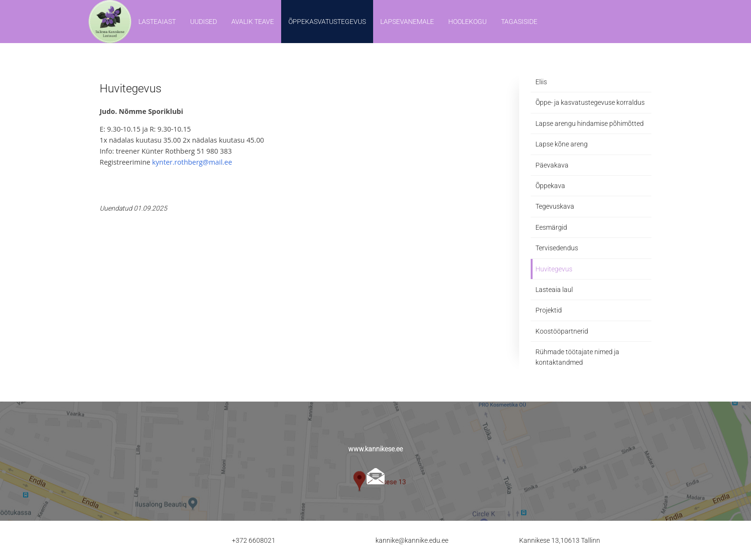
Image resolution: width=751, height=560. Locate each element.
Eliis (541, 82)
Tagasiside (519, 22)
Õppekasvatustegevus (327, 22)
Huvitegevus (554, 269)
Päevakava (552, 165)
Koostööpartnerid (562, 331)
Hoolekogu (467, 22)
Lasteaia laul (554, 290)
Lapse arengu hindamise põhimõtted (590, 123)
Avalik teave (253, 22)
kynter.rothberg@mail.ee (192, 162)
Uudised (204, 22)
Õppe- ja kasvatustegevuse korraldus (590, 102)
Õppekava (550, 186)
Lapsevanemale (407, 22)
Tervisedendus (557, 248)
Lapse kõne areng (562, 144)
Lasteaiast (157, 22)
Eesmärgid (551, 227)
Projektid (549, 310)
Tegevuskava (555, 206)
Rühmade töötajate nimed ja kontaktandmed (577, 357)
